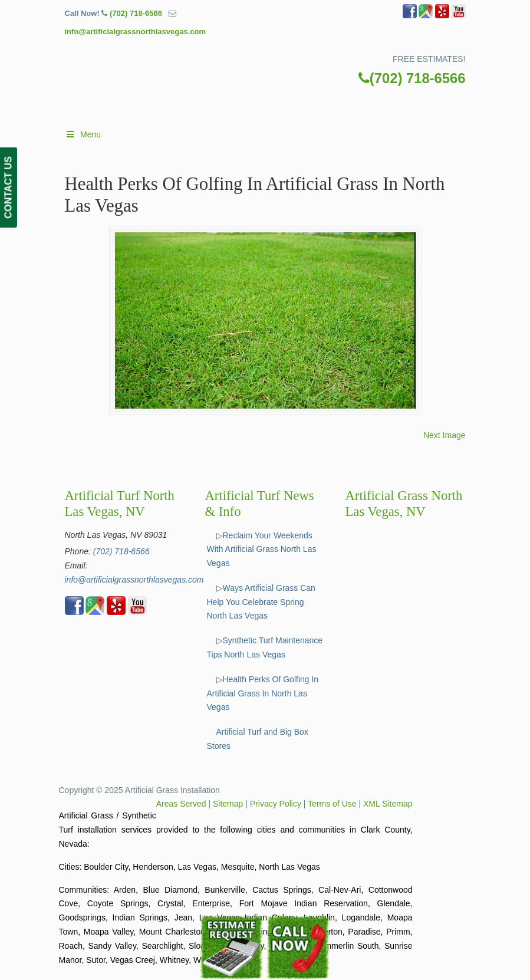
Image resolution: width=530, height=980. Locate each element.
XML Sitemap (388, 804)
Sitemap (228, 804)
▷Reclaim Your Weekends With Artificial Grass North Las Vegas (262, 550)
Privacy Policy (276, 804)
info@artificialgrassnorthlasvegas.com (136, 32)
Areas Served (181, 804)
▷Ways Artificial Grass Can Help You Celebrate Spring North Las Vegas (261, 602)
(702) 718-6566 (136, 13)
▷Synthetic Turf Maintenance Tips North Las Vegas (265, 647)
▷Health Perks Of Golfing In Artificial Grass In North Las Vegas (263, 693)
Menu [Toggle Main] (83, 134)
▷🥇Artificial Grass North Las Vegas (277, 68)
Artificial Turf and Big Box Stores (258, 739)
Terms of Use (332, 804)
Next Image (445, 435)
